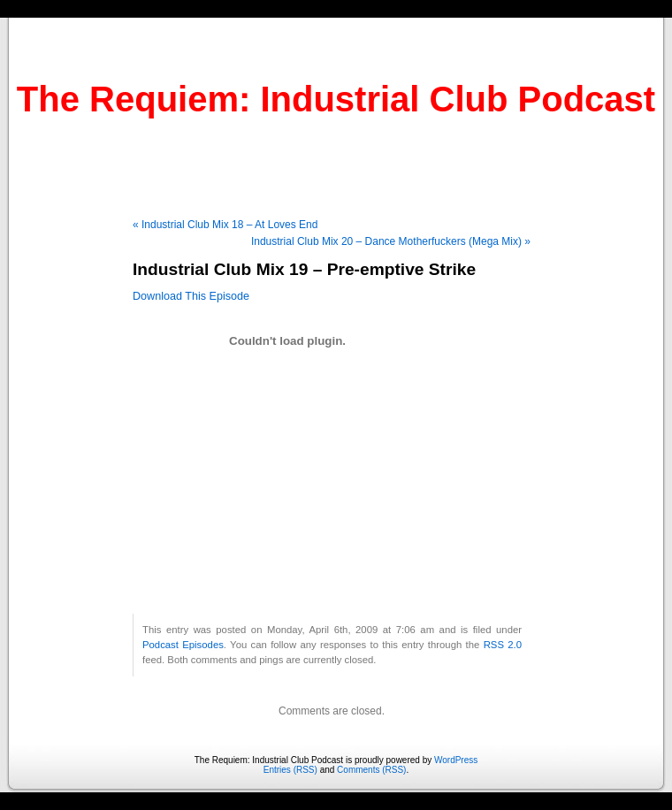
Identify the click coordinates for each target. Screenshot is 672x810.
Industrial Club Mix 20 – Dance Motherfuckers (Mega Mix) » (391, 241)
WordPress (456, 760)
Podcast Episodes (183, 645)
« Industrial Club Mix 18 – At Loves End (225, 225)
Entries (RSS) (290, 770)
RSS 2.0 (503, 645)
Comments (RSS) (371, 770)
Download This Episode (191, 296)
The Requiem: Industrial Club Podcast (336, 99)
